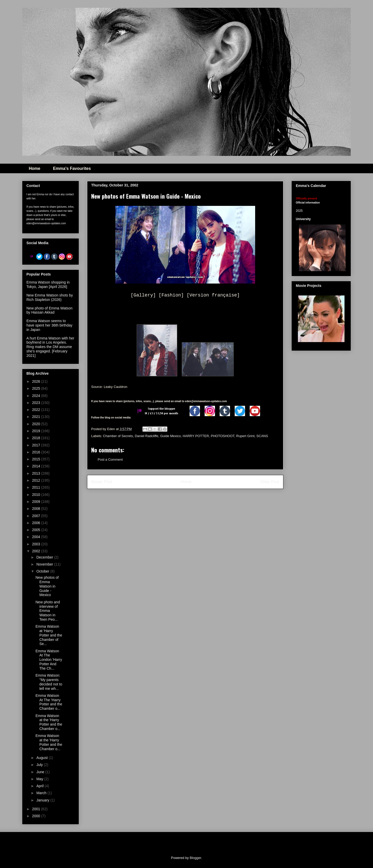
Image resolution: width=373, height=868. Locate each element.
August (42, 758)
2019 (37, 431)
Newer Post (102, 482)
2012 (37, 480)
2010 (37, 495)
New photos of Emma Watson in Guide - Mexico (47, 586)
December (45, 557)
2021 (37, 417)
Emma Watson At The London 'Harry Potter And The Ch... (49, 660)
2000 (37, 816)
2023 (37, 403)
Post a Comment (110, 460)
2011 (37, 487)
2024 (37, 396)
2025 (37, 388)
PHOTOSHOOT (223, 436)
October (43, 571)
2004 (37, 537)
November (45, 564)
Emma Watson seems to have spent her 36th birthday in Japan (49, 325)
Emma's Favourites (72, 168)
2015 (37, 459)
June (41, 772)
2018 (37, 438)
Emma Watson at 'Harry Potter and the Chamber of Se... (49, 635)
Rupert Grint (245, 436)
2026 (37, 381)
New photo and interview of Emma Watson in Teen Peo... (48, 611)
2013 (37, 473)
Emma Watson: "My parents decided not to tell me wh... (49, 682)
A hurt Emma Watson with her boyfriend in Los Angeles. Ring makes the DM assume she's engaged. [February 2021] (50, 347)
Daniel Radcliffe (146, 436)
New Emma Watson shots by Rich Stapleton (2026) (50, 297)
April (40, 786)
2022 (37, 410)
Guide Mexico (170, 436)
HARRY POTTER (196, 436)
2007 (37, 516)
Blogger (195, 858)
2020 (37, 424)
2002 (37, 551)
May (40, 779)
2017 (37, 445)
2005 (37, 530)
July (40, 765)
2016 (37, 452)
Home (34, 168)
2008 (37, 509)
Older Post (270, 482)
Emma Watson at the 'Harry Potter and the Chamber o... (49, 722)
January (43, 800)
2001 (37, 809)
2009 (37, 502)
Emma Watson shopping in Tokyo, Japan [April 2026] (48, 284)
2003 (37, 544)
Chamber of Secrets (118, 436)
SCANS (262, 436)
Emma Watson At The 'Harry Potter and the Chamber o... (49, 702)
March (42, 793)
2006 (37, 523)
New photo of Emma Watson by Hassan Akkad (49, 310)
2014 (37, 466)
